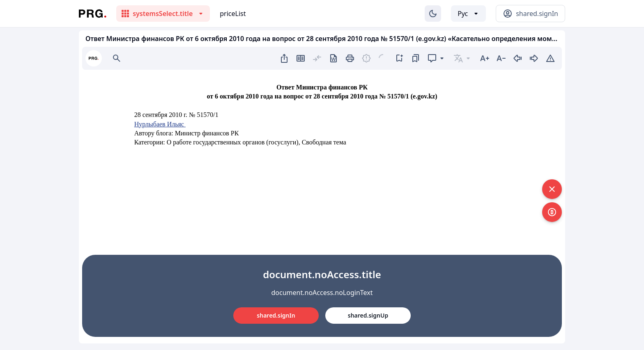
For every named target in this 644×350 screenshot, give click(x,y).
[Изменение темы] (433, 14)
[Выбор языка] (468, 14)
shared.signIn (276, 315)
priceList (233, 14)
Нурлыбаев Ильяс (160, 124)
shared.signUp (368, 315)
